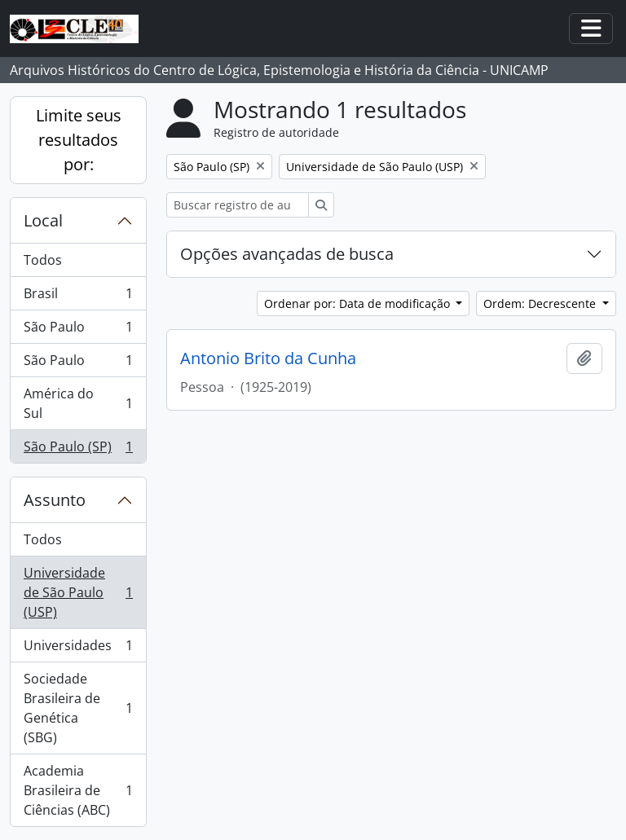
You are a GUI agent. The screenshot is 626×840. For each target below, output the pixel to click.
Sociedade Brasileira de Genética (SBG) (78, 708)
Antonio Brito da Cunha (268, 358)
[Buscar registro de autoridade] (238, 205)
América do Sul (78, 403)
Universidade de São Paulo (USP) (78, 592)
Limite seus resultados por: (79, 140)
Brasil (78, 297)
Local (43, 220)
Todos (43, 260)
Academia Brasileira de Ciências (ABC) (78, 790)
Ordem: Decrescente (541, 303)
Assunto (55, 500)
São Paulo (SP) (78, 450)
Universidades (78, 649)
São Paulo (78, 330)
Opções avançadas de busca (287, 254)
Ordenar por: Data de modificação (359, 303)
